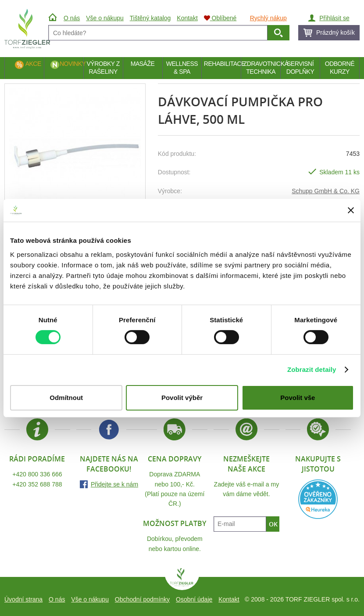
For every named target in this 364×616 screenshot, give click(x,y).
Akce (33, 64)
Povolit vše (298, 398)
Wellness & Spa (182, 68)
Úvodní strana (23, 599)
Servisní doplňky (300, 68)
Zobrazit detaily (312, 369)
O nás (57, 599)
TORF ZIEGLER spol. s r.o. (182, 579)
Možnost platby (175, 523)
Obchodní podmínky (142, 599)
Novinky (71, 64)
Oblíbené (220, 18)
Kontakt (229, 599)
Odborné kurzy (340, 68)
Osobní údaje (194, 599)
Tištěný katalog (150, 18)
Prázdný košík (335, 32)
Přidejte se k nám (114, 484)
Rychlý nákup (268, 18)
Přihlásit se (334, 18)
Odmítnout (66, 398)
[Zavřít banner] (351, 210)
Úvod (54, 18)
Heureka (318, 499)
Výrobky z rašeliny (103, 68)
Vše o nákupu (90, 599)
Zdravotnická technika (262, 68)
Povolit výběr (182, 398)
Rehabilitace (222, 64)
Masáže (143, 64)
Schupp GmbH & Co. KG (326, 191)
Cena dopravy (175, 459)
